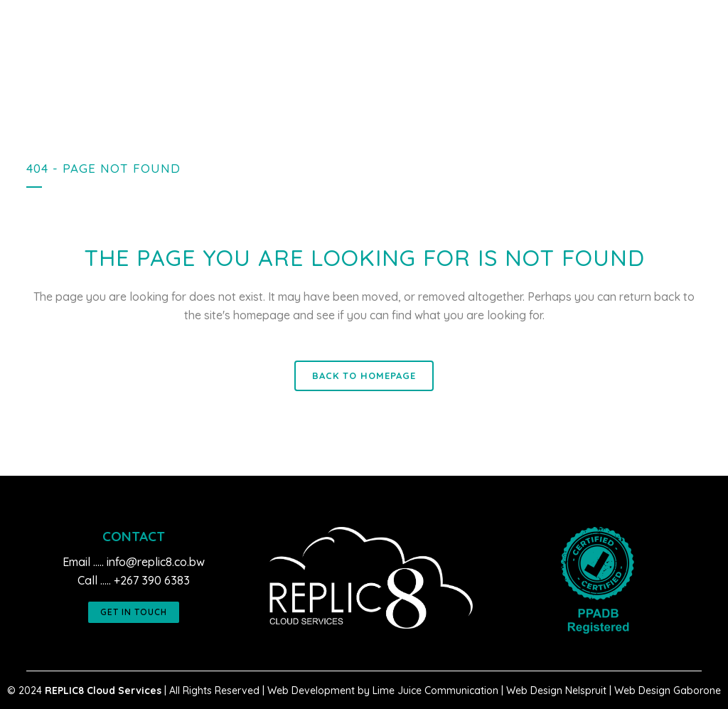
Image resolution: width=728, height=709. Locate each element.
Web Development (311, 691)
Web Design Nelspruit (556, 691)
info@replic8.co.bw (156, 562)
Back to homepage (364, 375)
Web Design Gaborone (668, 691)
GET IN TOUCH (134, 612)
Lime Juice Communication (435, 691)
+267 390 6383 (152, 580)
